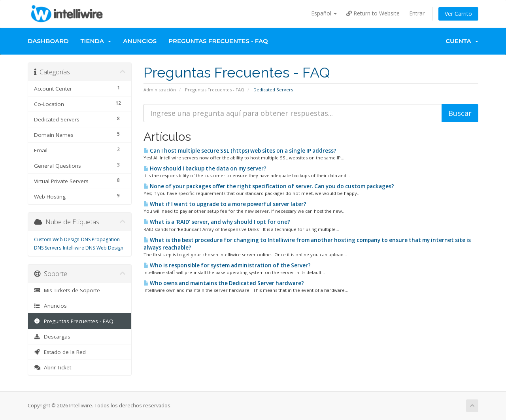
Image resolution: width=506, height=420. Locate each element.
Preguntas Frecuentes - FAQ (218, 41)
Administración (160, 90)
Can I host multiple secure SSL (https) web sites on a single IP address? (240, 151)
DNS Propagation (100, 239)
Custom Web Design (57, 239)
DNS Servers (48, 248)
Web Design (110, 248)
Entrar (417, 13)
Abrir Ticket (53, 367)
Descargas (52, 337)
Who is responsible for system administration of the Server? (227, 265)
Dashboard (48, 41)
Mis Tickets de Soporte (67, 290)
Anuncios (140, 41)
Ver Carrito (458, 14)
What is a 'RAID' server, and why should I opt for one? (217, 222)
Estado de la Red (60, 352)
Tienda (96, 41)
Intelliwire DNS (79, 248)
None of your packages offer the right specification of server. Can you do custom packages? (269, 186)
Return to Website (373, 13)
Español (324, 13)
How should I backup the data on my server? (205, 168)
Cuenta (462, 41)
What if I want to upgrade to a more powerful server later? (225, 204)
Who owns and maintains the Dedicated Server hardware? (224, 283)
